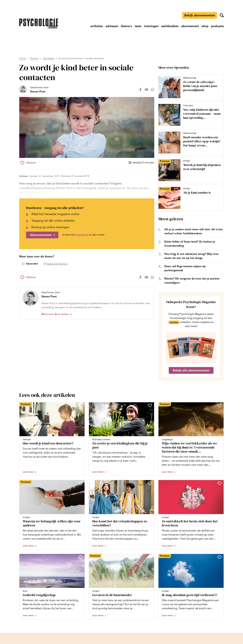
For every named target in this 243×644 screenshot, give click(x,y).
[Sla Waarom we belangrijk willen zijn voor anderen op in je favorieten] (80, 483)
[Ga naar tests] (138, 26)
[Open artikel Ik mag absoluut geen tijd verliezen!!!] (191, 587)
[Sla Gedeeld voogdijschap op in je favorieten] (80, 557)
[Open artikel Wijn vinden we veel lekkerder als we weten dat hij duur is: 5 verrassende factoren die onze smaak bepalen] (191, 439)
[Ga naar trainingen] (151, 26)
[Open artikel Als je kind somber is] (190, 198)
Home (22, 58)
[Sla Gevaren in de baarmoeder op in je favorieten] (150, 557)
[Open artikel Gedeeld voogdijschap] (52, 587)
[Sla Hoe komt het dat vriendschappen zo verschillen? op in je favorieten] (150, 483)
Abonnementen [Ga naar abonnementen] (41, 235)
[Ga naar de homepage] (39, 23)
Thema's (34, 58)
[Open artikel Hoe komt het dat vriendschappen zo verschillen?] (122, 515)
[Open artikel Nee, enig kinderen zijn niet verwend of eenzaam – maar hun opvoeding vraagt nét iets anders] (190, 115)
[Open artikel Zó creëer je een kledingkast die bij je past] (122, 439)
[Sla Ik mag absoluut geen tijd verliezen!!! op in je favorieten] (220, 557)
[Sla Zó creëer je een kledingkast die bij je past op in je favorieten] (150, 405)
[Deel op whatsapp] (153, 90)
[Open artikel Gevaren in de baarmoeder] (122, 587)
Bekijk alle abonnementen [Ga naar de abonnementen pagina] (191, 370)
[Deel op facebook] (140, 90)
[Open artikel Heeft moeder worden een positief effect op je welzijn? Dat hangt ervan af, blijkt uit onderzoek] (190, 143)
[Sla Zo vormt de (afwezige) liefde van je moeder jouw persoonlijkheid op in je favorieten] (176, 79)
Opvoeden (49, 58)
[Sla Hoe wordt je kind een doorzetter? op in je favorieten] (80, 405)
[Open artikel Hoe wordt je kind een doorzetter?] (52, 439)
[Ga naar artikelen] (97, 26)
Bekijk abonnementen (200, 15)
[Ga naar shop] (205, 26)
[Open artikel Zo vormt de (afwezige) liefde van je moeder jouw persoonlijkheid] (190, 87)
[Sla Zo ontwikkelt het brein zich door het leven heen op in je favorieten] (220, 483)
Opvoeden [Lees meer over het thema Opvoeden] (32, 264)
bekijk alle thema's (57, 264)
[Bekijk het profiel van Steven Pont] (34, 90)
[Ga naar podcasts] (217, 26)
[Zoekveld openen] (222, 15)
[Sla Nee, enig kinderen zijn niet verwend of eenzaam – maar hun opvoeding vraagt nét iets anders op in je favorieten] (176, 107)
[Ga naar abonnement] (190, 26)
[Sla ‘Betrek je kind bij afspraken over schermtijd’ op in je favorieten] (176, 162)
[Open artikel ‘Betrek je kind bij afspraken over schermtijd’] (190, 170)
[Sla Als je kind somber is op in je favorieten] (176, 190)
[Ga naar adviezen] (112, 26)
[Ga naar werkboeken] (170, 26)
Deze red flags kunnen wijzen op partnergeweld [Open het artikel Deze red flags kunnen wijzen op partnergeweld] (185, 268)
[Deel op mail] (146, 90)
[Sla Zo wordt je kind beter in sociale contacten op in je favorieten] (28, 163)
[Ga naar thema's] (126, 26)
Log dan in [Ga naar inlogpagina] (83, 235)
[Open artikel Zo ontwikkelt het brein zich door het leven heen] (191, 515)
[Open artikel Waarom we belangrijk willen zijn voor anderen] (52, 515)
